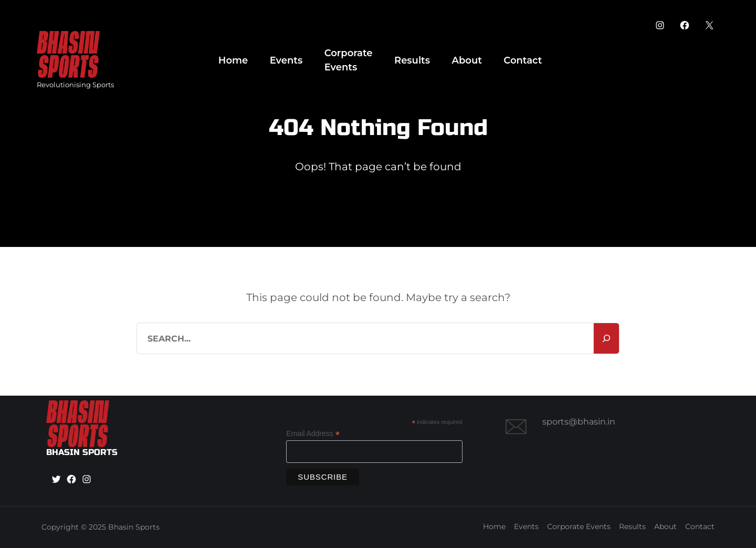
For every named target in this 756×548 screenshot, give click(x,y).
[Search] (606, 338)
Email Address (313, 434)
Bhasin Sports (134, 527)
